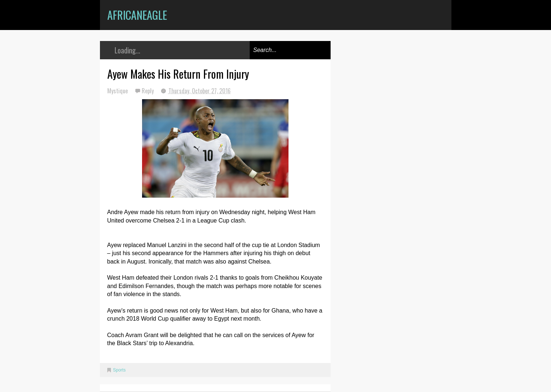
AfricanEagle (137, 15)
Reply (148, 91)
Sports (120, 370)
